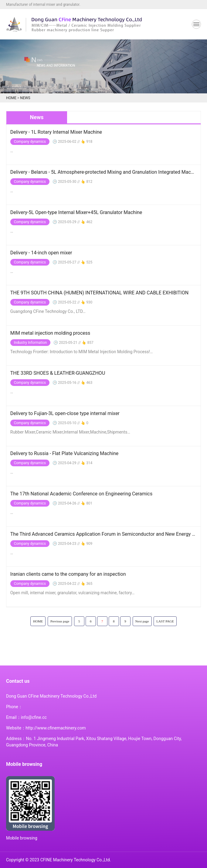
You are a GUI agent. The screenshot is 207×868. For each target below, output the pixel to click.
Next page (142, 621)
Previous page (60, 621)
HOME (11, 98)
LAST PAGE (165, 621)
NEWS (25, 98)
